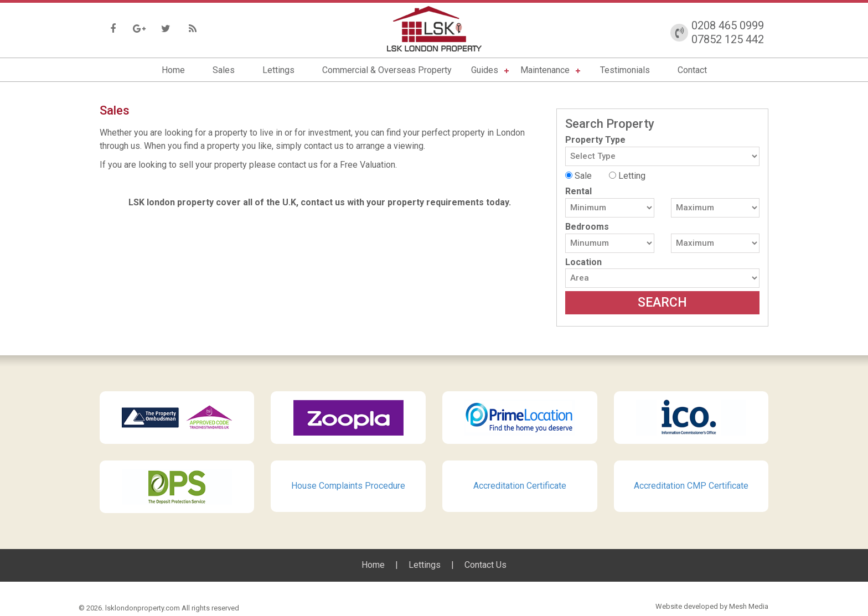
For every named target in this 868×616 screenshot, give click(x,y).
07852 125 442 (728, 39)
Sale (578, 176)
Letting (627, 176)
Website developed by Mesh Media (712, 606)
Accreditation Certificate (520, 486)
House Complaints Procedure (348, 486)
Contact (692, 70)
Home (173, 70)
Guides (485, 70)
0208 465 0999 (728, 25)
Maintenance (545, 70)
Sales (224, 70)
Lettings (278, 70)
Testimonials (625, 70)
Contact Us (485, 565)
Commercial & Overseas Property (387, 70)
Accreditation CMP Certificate (691, 486)
